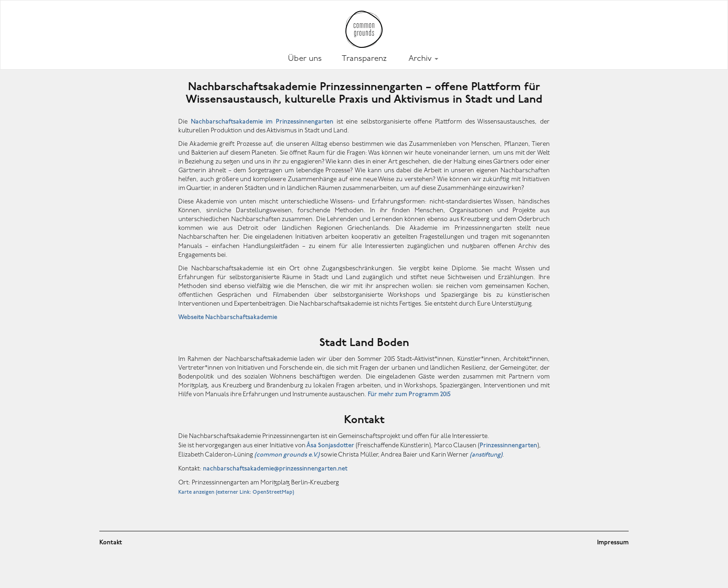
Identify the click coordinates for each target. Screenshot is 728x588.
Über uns (305, 59)
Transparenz (364, 59)
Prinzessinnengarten (508, 446)
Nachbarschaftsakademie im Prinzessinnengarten (262, 122)
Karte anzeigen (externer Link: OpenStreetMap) (236, 493)
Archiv (423, 59)
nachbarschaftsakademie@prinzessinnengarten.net (275, 469)
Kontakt (111, 543)
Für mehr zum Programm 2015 (409, 395)
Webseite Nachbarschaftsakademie (228, 317)
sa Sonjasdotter (330, 446)
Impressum (613, 543)
